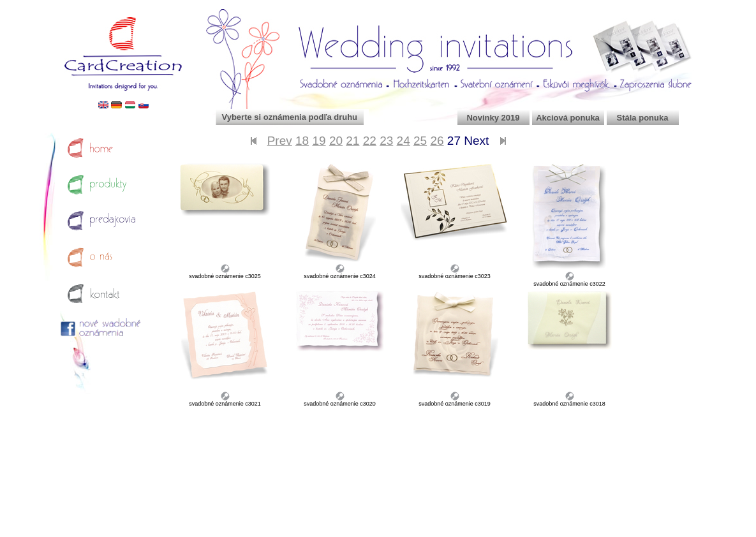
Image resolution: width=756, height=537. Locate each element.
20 (336, 141)
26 (437, 141)
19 (319, 141)
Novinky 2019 (493, 118)
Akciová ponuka (568, 118)
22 (370, 141)
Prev (280, 141)
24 (404, 141)
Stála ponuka (643, 118)
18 (302, 141)
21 (352, 141)
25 (420, 141)
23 (386, 141)
